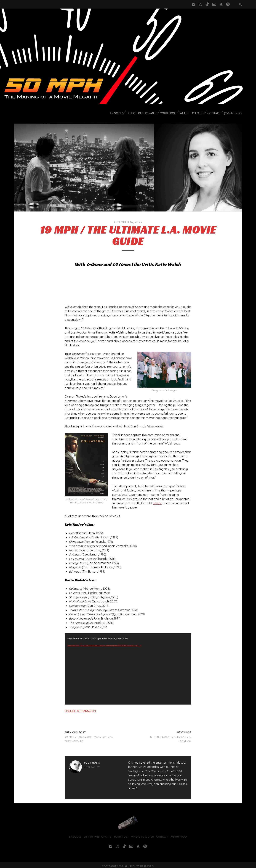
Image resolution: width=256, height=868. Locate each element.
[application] (128, 667)
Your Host (171, 111)
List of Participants (146, 111)
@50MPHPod (234, 111)
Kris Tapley (92, 765)
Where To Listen (194, 111)
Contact (215, 111)
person (157, 501)
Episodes (121, 111)
